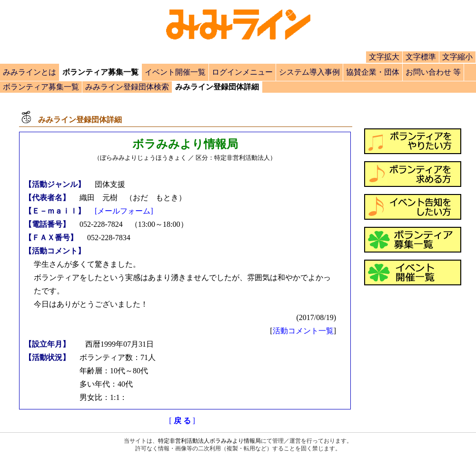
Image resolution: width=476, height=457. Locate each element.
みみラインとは (30, 72)
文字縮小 (457, 57)
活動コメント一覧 (303, 331)
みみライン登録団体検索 (127, 87)
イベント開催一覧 (175, 72)
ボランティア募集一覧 (41, 87)
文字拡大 (384, 57)
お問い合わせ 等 (433, 72)
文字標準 (421, 57)
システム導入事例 (309, 72)
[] (182, 421)
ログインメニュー (242, 72)
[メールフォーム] (124, 211)
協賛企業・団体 (373, 72)
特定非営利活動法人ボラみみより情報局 (209, 441)
